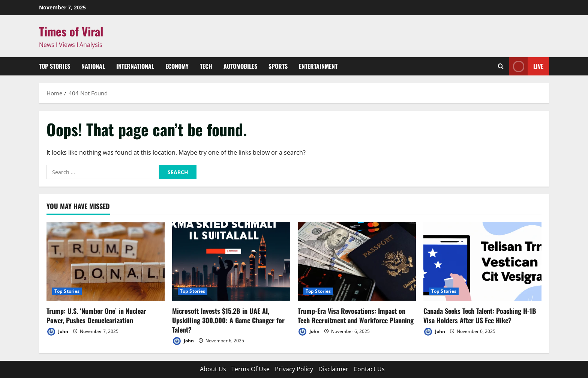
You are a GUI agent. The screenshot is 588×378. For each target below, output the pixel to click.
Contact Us (369, 369)
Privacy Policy (294, 369)
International (135, 66)
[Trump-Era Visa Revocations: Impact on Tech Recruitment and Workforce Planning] (357, 261)
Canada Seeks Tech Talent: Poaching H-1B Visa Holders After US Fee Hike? (480, 316)
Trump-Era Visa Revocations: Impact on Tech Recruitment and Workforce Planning (356, 316)
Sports (278, 66)
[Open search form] (501, 66)
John (57, 332)
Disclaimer (333, 369)
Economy (177, 66)
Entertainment (318, 66)
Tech (206, 66)
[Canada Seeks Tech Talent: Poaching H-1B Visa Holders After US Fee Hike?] (482, 261)
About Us (213, 369)
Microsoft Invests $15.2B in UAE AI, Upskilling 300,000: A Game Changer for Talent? (228, 320)
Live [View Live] (526, 66)
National (93, 66)
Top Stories (55, 66)
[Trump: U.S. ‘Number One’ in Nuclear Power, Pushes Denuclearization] (106, 261)
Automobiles (240, 66)
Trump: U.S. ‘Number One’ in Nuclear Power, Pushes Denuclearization (96, 316)
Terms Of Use (250, 369)
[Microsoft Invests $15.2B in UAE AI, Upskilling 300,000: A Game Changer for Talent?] (231, 261)
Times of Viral (71, 31)
